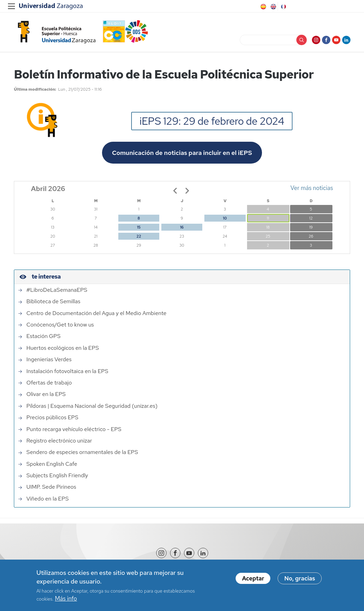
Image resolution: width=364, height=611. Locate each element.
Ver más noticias (312, 189)
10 (225, 219)
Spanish (263, 7)
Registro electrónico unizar (59, 441)
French (283, 7)
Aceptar (253, 579)
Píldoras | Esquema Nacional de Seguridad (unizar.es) (92, 407)
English (273, 7)
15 (139, 228)
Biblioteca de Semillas (53, 302)
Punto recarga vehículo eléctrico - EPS (74, 430)
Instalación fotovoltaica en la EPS (67, 372)
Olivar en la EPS (46, 395)
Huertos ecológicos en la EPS (63, 349)
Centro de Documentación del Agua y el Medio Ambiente (96, 314)
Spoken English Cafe (52, 464)
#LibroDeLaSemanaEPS (57, 291)
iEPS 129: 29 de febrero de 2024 (212, 122)
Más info (66, 599)
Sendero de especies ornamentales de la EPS (82, 453)
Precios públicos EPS (52, 418)
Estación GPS (43, 337)
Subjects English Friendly (57, 476)
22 (139, 237)
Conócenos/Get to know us (60, 325)
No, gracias (300, 579)
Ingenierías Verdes (49, 360)
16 (182, 228)
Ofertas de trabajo (49, 383)
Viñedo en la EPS (48, 499)
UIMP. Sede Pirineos (51, 488)
